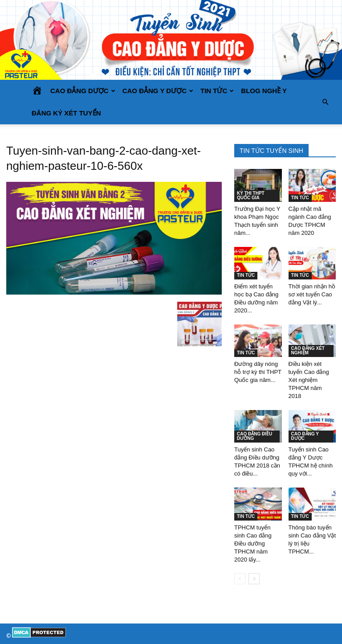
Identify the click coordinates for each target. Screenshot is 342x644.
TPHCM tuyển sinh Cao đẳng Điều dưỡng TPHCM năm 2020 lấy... (253, 544)
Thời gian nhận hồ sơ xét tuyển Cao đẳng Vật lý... (312, 294)
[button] (325, 102)
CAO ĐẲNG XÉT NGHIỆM (308, 351)
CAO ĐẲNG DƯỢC (83, 91)
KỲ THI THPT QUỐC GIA (251, 195)
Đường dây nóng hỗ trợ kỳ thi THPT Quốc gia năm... (258, 372)
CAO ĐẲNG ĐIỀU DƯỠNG (254, 436)
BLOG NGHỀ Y (264, 91)
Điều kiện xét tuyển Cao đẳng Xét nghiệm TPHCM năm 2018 (309, 380)
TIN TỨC (217, 91)
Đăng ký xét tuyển (66, 113)
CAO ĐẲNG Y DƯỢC (158, 91)
